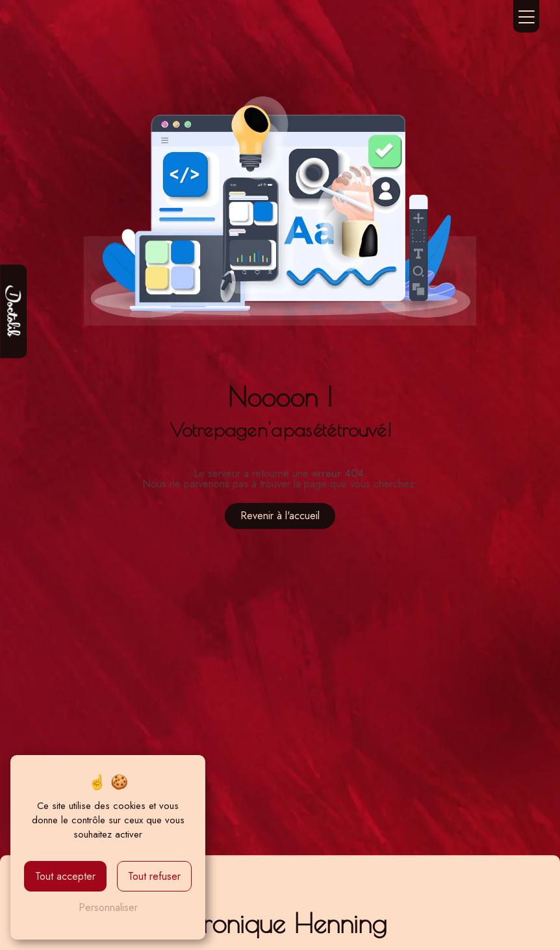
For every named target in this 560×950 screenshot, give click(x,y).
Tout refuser (154, 876)
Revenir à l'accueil (280, 516)
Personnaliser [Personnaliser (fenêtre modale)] (108, 907)
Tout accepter (65, 876)
